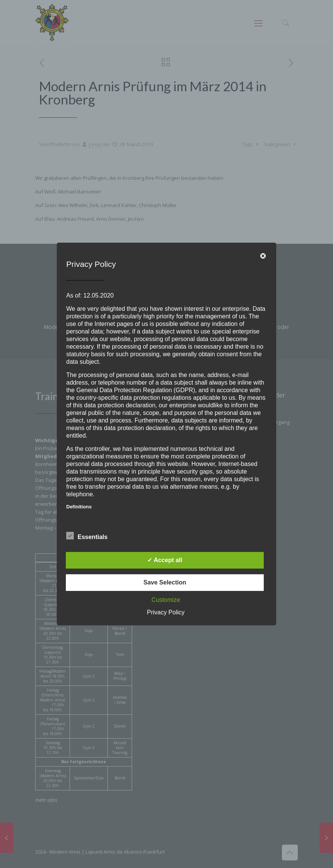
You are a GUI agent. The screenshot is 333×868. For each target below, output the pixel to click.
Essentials (87, 536)
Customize (166, 600)
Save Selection (165, 582)
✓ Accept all (165, 560)
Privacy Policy (166, 612)
